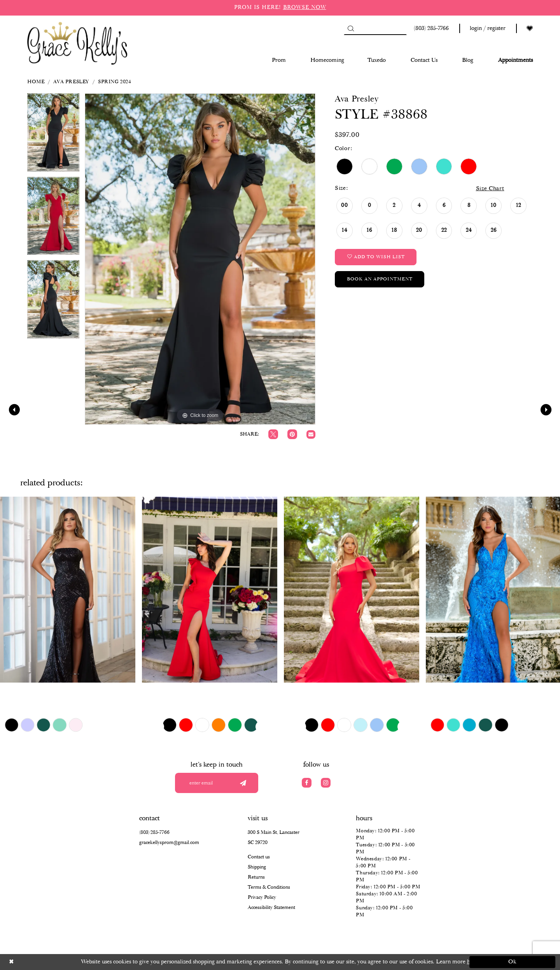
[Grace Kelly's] (77, 43)
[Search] (375, 28)
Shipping (257, 867)
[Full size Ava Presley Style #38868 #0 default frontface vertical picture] (200, 259)
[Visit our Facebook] (307, 783)
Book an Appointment (380, 279)
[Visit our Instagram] (326, 783)
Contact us (259, 857)
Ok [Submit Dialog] (513, 962)
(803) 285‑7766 (154, 833)
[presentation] (68, 589)
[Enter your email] (217, 783)
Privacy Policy (262, 897)
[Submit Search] (351, 28)
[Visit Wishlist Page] (530, 29)
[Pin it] (292, 434)
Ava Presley (71, 82)
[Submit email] (243, 783)
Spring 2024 (115, 82)
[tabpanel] (53, 135)
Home (36, 82)
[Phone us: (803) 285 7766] (430, 29)
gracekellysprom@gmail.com (169, 843)
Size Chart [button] (490, 189)
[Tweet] (273, 434)
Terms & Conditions (269, 887)
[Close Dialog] (48, 962)
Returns (256, 877)
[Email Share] (311, 435)
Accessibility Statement (271, 908)
